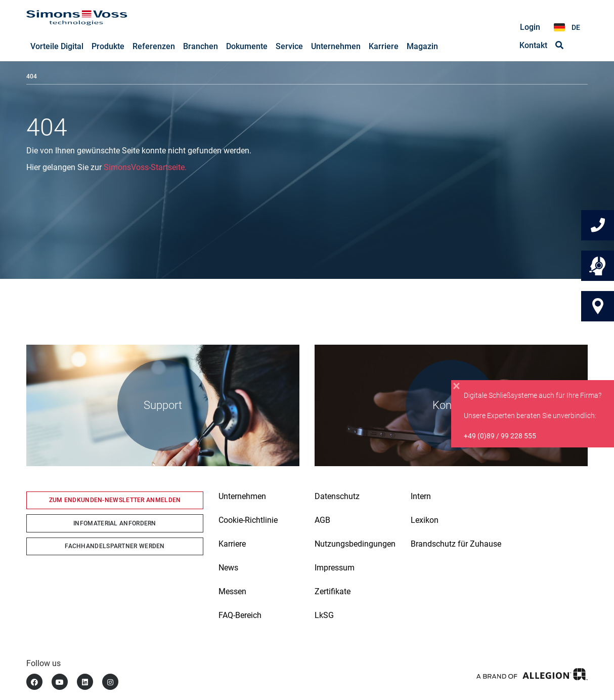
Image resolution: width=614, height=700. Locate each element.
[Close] (456, 386)
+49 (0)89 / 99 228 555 (500, 436)
